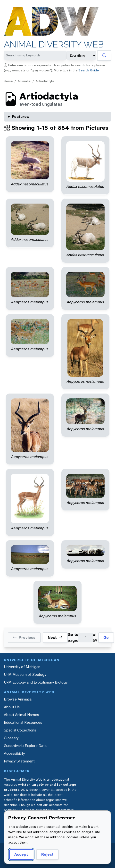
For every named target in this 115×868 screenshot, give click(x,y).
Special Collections (20, 730)
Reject (47, 854)
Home (8, 81)
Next (55, 638)
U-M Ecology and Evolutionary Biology (36, 682)
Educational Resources (23, 722)
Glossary (11, 738)
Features (20, 117)
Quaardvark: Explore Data (25, 746)
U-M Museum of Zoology (25, 674)
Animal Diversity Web (54, 44)
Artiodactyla (45, 81)
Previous (24, 638)
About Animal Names (21, 715)
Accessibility (14, 753)
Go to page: (73, 637)
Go (106, 637)
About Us (12, 707)
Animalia (24, 81)
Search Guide (89, 70)
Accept (21, 854)
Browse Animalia (18, 699)
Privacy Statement (19, 761)
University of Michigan (22, 667)
